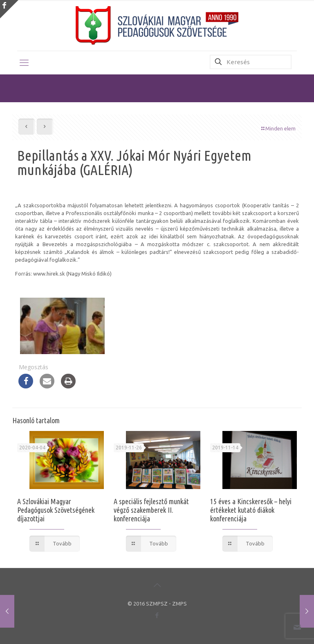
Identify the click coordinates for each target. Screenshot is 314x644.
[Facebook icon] (157, 615)
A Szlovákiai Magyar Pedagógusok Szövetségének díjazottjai (56, 510)
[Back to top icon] (157, 585)
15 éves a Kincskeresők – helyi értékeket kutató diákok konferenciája (251, 510)
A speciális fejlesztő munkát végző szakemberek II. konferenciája (151, 510)
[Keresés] (251, 62)
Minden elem (278, 128)
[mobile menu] (24, 63)
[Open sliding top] (9, 9)
